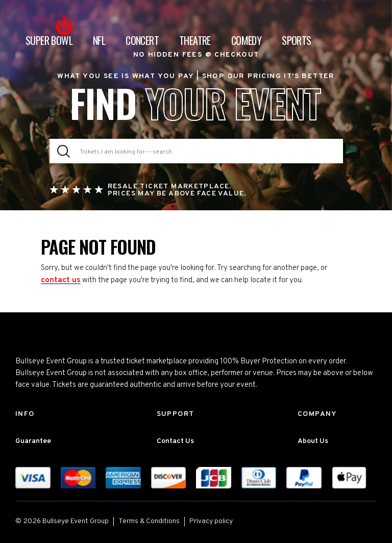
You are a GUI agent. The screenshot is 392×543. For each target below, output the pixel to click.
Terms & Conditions (149, 521)
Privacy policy (211, 521)
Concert (142, 40)
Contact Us (175, 441)
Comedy (246, 40)
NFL (99, 40)
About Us (313, 441)
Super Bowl (49, 40)
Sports (296, 40)
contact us (61, 280)
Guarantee (33, 441)
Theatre (195, 40)
